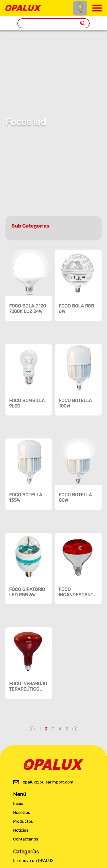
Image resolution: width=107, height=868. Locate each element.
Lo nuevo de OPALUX (33, 861)
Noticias (21, 830)
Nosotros (22, 813)
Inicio (18, 804)
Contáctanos (26, 839)
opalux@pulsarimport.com (48, 782)
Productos (23, 821)
